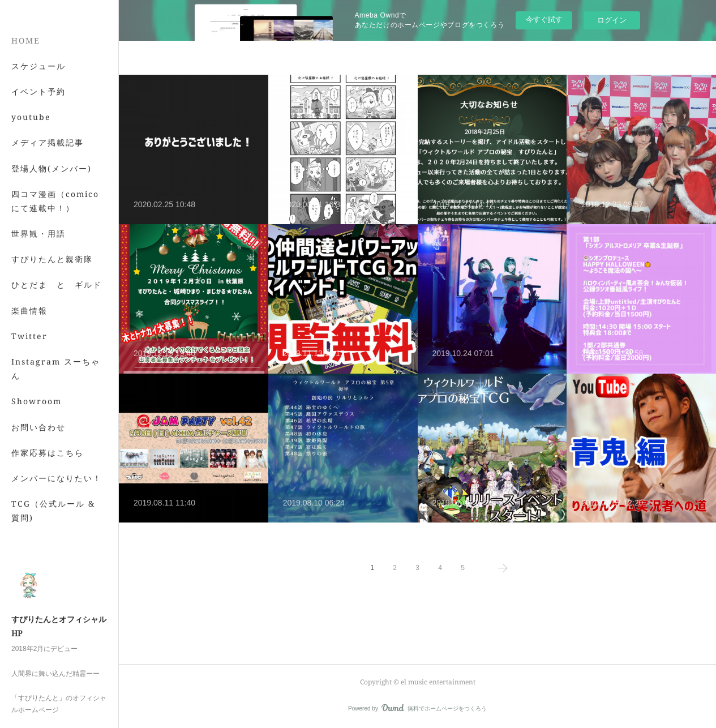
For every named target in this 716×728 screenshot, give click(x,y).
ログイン (612, 20)
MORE (25, 311)
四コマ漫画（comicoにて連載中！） (55, 252)
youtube (31, 169)
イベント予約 (38, 143)
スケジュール (38, 117)
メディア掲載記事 (48, 194)
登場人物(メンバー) (52, 220)
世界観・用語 (38, 286)
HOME (26, 92)
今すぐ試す (544, 20)
